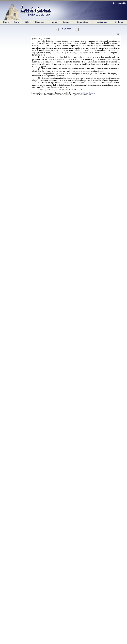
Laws (17, 22)
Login (112, 3)
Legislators (102, 22)
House (54, 22)
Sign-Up (122, 3)
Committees (83, 22)
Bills (27, 22)
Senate (66, 22)
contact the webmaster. (87, 93)
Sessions (40, 22)
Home (6, 22)
